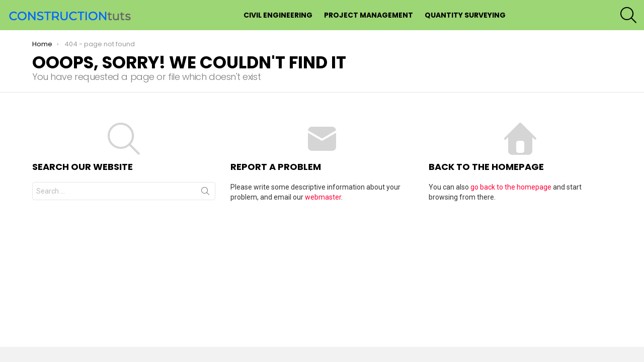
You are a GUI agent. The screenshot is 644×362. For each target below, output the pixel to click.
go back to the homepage (511, 187)
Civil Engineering (278, 15)
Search (205, 193)
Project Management (369, 15)
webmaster (323, 197)
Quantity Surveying (465, 15)
